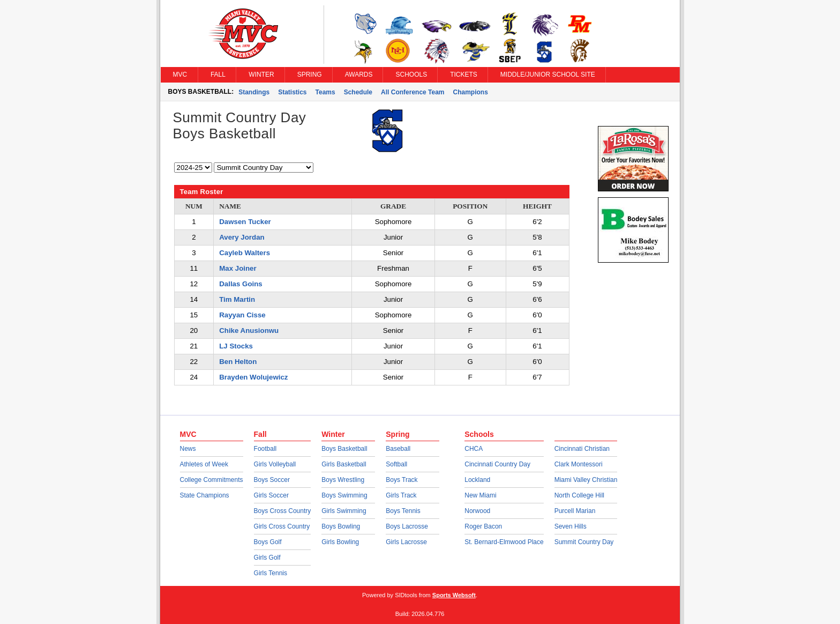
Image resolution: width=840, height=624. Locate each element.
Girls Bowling (340, 542)
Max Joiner (238, 268)
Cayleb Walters (245, 253)
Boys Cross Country (283, 511)
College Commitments (212, 480)
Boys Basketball (344, 449)
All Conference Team (412, 92)
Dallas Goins (241, 284)
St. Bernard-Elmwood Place (504, 542)
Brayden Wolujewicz (253, 377)
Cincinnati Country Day (497, 464)
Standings (254, 92)
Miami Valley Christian (586, 480)
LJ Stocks (236, 346)
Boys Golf (268, 542)
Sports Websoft (454, 595)
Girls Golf (267, 558)
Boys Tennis (403, 511)
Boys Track (402, 480)
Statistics (292, 92)
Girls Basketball (344, 464)
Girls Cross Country (282, 526)
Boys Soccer (272, 480)
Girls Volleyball (275, 464)
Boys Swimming (344, 495)
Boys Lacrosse (407, 526)
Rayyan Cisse (242, 315)
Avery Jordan (242, 237)
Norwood (477, 511)
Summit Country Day (584, 542)
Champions (471, 92)
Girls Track (401, 495)
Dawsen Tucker (245, 222)
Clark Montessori (579, 464)
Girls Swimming (344, 511)
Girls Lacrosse (406, 542)
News (188, 449)
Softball (396, 464)
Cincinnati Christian (582, 449)
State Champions (205, 495)
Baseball (398, 449)
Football (265, 449)
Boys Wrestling (343, 480)
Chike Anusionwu (249, 330)
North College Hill (579, 495)
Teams (325, 92)
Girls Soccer (271, 495)
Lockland (477, 480)
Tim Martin (237, 299)
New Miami (480, 495)
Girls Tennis (271, 573)
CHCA (474, 449)
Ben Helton (238, 362)
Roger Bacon (483, 526)
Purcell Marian (575, 511)
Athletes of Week (204, 464)
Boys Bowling (341, 526)
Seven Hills (571, 526)
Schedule (358, 92)
